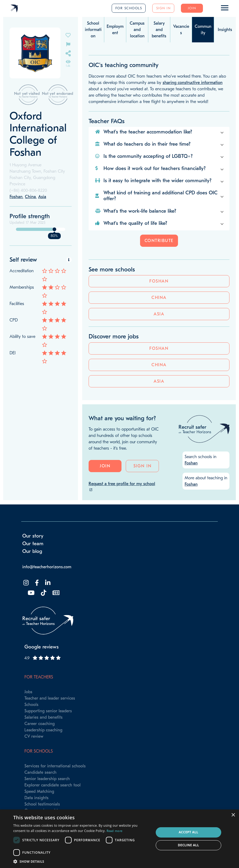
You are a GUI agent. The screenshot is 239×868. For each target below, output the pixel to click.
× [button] (233, 815)
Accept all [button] (189, 832)
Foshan (41, 394)
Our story (33, 547)
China (41, 411)
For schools (129, 8)
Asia (41, 427)
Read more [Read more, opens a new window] (115, 831)
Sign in (164, 8)
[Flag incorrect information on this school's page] (68, 44)
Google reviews (42, 657)
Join (192, 8)
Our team (33, 554)
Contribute (159, 241)
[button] (159, 132)
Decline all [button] (189, 845)
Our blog (32, 562)
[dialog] (119, 839)
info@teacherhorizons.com (47, 578)
